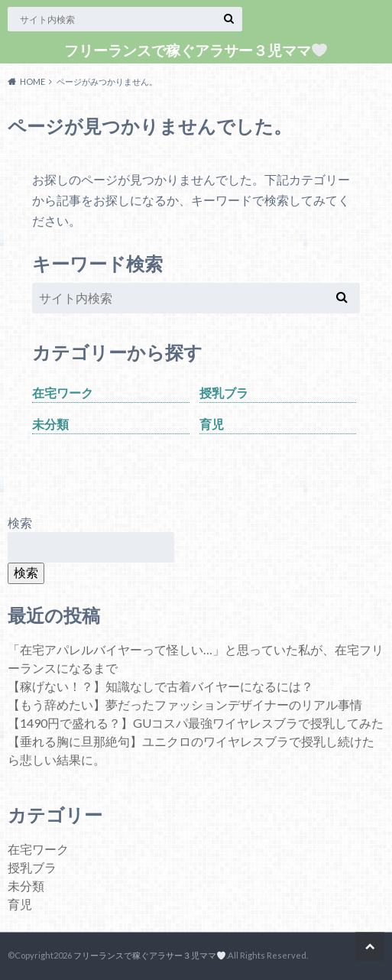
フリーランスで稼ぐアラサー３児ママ (196, 50)
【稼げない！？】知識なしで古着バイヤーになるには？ (160, 686)
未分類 (50, 424)
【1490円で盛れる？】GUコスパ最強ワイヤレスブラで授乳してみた (196, 723)
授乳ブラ (224, 393)
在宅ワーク (63, 393)
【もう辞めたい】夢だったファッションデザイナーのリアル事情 (185, 704)
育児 (212, 424)
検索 (20, 522)
